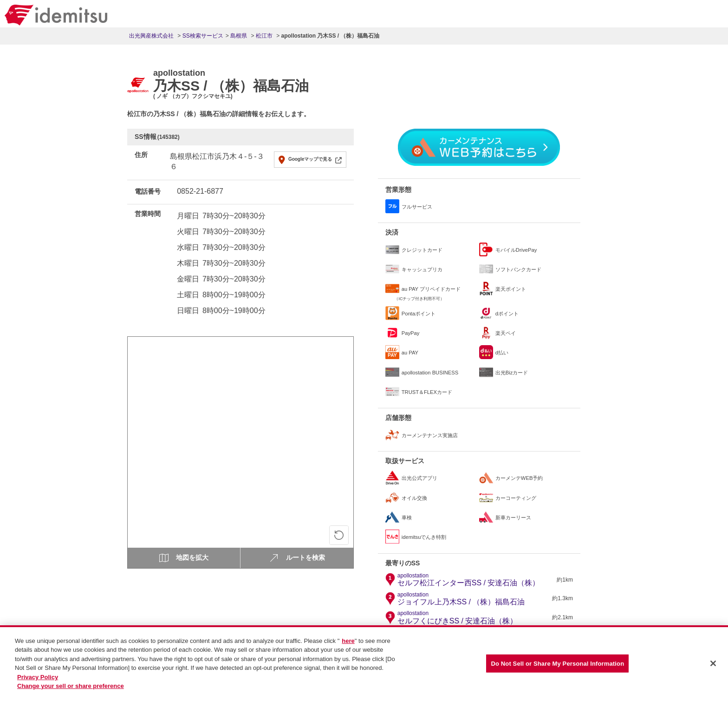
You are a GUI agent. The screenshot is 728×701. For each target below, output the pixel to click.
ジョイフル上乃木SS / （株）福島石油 (461, 599)
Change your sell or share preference (71, 690)
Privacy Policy (38, 681)
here (348, 645)
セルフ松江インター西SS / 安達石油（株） (469, 580)
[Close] (713, 667)
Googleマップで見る (310, 159)
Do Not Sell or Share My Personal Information (557, 667)
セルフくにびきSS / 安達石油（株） (458, 617)
